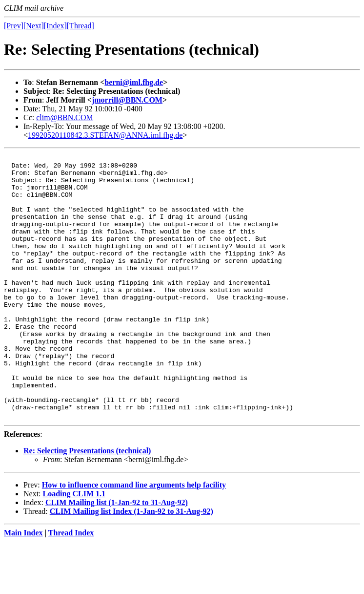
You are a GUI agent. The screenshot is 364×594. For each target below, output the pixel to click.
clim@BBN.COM (65, 117)
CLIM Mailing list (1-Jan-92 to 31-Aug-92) (117, 555)
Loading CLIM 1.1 (74, 546)
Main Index (23, 585)
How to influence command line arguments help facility (134, 538)
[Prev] (14, 26)
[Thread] (81, 26)
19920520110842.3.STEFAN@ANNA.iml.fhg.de (105, 135)
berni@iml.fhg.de (134, 82)
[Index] (55, 26)
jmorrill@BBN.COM (127, 100)
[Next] (34, 26)
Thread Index (71, 585)
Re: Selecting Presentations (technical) (87, 503)
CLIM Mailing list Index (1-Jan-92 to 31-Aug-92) (131, 564)
